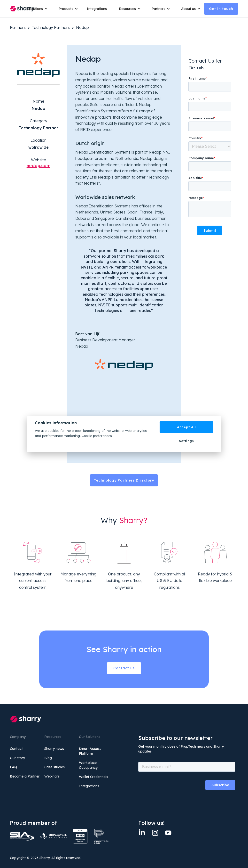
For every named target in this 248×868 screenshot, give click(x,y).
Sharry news (54, 749)
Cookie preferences (97, 436)
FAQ (13, 767)
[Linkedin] (142, 833)
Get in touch (221, 9)
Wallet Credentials (93, 777)
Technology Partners (51, 27)
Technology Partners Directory (124, 480)
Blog (48, 758)
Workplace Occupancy (88, 765)
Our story (17, 758)
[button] (36, 9)
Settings (186, 441)
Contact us (124, 668)
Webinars (52, 776)
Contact (16, 749)
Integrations (97, 9)
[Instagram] (155, 833)
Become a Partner (25, 776)
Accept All (186, 427)
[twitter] (168, 833)
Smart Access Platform (90, 751)
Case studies (54, 767)
